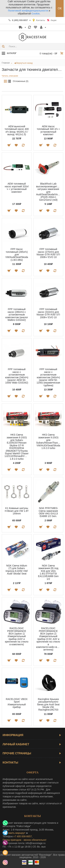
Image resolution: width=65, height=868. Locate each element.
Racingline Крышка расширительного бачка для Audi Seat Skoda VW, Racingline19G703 (48, 704)
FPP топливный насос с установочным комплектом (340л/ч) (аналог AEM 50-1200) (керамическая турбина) (48, 377)
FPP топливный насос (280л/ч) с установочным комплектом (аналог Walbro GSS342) (17, 315)
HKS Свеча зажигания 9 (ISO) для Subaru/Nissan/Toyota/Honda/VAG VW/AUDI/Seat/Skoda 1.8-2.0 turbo (49, 441)
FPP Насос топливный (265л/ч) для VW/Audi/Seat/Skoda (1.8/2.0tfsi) (17, 254)
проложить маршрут (14, 833)
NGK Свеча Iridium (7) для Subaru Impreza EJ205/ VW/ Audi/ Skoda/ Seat (17, 570)
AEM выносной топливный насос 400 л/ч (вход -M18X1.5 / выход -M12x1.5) (17, 130)
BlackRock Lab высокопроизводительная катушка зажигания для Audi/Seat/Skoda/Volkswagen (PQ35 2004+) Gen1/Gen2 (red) (49, 192)
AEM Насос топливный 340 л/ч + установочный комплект (48, 130)
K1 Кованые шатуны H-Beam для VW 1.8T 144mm (17, 511)
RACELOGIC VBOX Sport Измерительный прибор (17, 703)
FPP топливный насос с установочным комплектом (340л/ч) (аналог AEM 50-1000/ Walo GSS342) (17, 376)
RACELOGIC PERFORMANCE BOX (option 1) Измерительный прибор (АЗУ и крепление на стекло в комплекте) (17, 636)
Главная (6, 63)
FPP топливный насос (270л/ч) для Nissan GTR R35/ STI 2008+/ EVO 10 (48, 253)
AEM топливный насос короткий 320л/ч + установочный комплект (17, 188)
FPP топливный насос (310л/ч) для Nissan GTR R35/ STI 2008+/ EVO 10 (48, 313)
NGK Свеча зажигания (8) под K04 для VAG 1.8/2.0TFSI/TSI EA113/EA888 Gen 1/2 (48, 572)
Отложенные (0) (21, 81)
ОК (60, 8)
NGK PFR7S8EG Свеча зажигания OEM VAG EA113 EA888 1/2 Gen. (48, 512)
